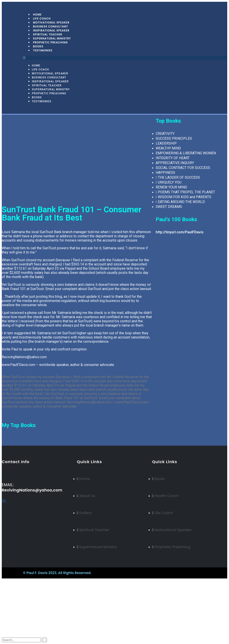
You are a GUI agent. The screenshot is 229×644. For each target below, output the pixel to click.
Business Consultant (49, 77)
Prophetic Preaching (50, 42)
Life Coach (40, 70)
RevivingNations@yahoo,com (32, 490)
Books (37, 97)
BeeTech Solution (136, 573)
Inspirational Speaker (50, 81)
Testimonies (43, 50)
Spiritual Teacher (47, 85)
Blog (14, 619)
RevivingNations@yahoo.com (24, 357)
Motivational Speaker (50, 73)
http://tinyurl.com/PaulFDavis (180, 232)
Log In (16, 632)
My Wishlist (20, 624)
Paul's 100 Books (176, 219)
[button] (125, 58)
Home (36, 66)
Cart (14, 628)
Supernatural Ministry (51, 89)
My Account (20, 615)
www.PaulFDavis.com (18, 365)
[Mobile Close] (2, 580)
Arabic (16, 603)
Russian (16, 599)
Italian (15, 607)
